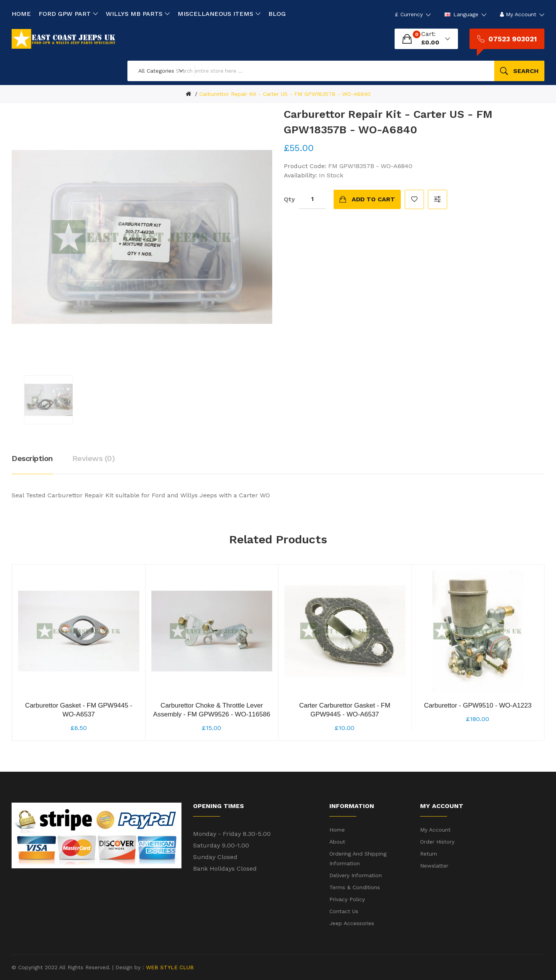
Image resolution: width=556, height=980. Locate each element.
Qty (289, 199)
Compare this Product (437, 199)
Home (337, 830)
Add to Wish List (414, 199)
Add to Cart (373, 199)
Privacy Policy (347, 899)
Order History (437, 842)
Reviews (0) (94, 458)
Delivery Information (356, 875)
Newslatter (434, 866)
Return (429, 854)
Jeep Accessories (352, 923)
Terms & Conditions (355, 887)
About (337, 842)
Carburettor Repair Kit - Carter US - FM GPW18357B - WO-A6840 (285, 94)
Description (32, 458)
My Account (435, 830)
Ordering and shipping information (358, 858)
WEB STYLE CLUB (169, 967)
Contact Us (344, 911)
